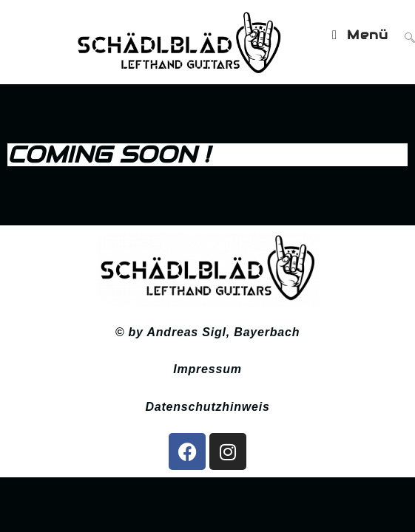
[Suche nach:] (404, 35)
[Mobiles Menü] (363, 35)
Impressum (207, 371)
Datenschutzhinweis (207, 409)
